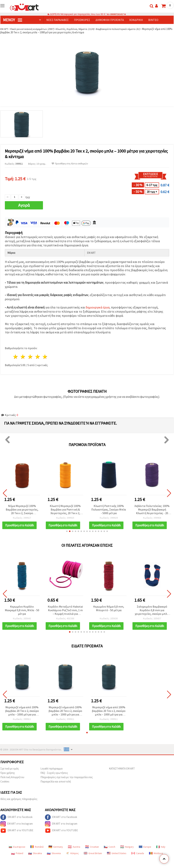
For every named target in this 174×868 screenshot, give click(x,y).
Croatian (92, 853)
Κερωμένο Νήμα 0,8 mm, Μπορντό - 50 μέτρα (109, 610)
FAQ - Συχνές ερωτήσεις (54, 779)
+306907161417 (116, 14)
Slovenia (54, 859)
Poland (17, 859)
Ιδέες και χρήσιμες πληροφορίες (19, 805)
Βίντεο (153, 20)
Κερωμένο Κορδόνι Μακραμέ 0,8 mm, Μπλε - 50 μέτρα (22, 612)
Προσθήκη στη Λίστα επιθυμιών (70, 164)
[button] (67, 533)
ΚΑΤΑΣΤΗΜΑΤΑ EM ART (122, 774)
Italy (161, 853)
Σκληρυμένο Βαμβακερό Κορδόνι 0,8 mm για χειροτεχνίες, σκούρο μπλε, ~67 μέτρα (152, 612)
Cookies (5, 787)
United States (117, 859)
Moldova (156, 859)
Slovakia (35, 859)
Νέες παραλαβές (58, 20)
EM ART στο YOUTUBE (17, 836)
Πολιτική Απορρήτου (12, 783)
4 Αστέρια (38, 357)
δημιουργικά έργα (98, 307)
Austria (74, 853)
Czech (110, 853)
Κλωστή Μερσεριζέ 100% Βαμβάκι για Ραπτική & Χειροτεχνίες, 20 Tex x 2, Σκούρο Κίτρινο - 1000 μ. (65, 510)
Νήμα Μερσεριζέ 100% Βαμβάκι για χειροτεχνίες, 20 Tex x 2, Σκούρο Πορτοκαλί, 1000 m (22, 510)
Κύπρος (72, 859)
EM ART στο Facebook (16, 823)
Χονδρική (136, 20)
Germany (56, 853)
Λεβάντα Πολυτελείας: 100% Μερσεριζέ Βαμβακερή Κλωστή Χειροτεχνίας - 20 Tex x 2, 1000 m (152, 510)
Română (37, 853)
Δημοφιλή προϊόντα (110, 20)
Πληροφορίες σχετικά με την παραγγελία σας (67, 783)
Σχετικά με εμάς (10, 774)
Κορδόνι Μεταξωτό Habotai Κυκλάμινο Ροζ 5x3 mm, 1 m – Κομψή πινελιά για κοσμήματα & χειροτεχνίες (65, 612)
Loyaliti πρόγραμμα (51, 774)
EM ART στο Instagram (17, 830)
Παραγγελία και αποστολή (56, 787)
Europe (145, 853)
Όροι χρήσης (8, 779)
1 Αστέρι (16, 357)
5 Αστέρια (45, 357)
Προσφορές (82, 20)
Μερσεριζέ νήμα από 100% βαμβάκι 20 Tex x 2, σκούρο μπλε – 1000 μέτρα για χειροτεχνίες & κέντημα (22, 715)
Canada (138, 859)
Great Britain (93, 859)
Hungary (127, 853)
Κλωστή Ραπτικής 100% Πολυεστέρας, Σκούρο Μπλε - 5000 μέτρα (109, 509)
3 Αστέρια (30, 357)
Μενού (13, 20)
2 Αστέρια (23, 357)
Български (17, 853)
